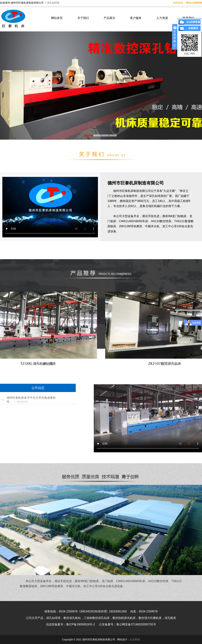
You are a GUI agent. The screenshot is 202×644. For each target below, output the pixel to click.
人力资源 (162, 18)
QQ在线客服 (193, 22)
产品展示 (109, 18)
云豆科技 (135, 639)
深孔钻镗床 (53, 3)
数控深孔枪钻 (72, 618)
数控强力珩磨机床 (150, 618)
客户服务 (136, 18)
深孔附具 (170, 618)
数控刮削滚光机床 (124, 618)
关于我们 (83, 18)
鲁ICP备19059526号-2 (81, 624)
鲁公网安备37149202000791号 (136, 624)
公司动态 (38, 388)
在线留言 (193, 28)
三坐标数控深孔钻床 (97, 618)
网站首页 (57, 18)
